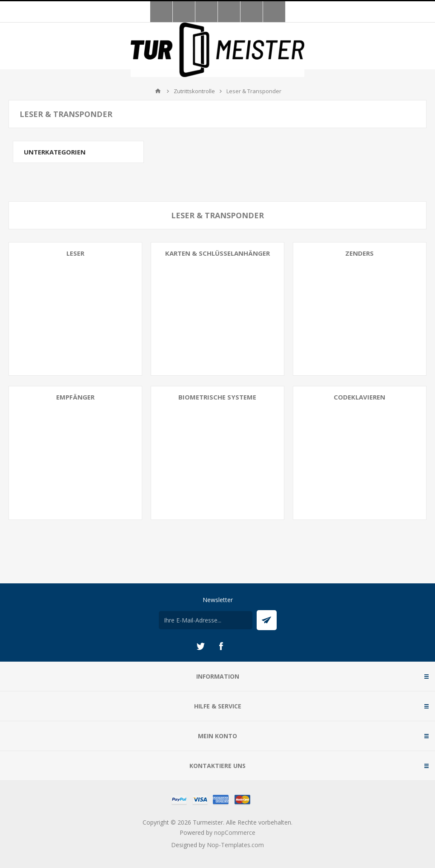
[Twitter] (200, 646)
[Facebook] (221, 646)
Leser (75, 253)
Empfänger (75, 397)
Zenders (359, 253)
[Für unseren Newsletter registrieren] (206, 620)
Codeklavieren (359, 397)
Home (158, 91)
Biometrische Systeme (217, 397)
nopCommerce (235, 832)
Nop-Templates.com (235, 845)
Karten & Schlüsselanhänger (217, 253)
